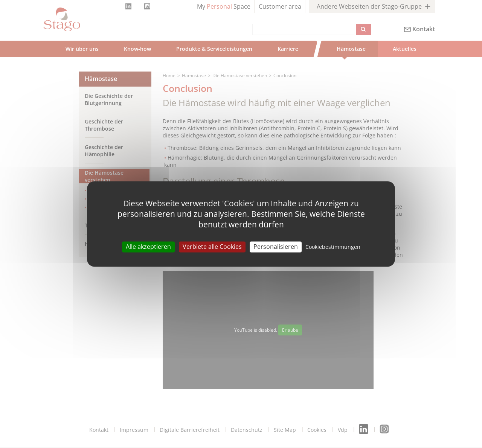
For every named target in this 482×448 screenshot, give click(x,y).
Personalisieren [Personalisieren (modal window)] (276, 247)
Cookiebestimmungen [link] (333, 247)
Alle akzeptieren (148, 247)
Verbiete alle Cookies (212, 247)
